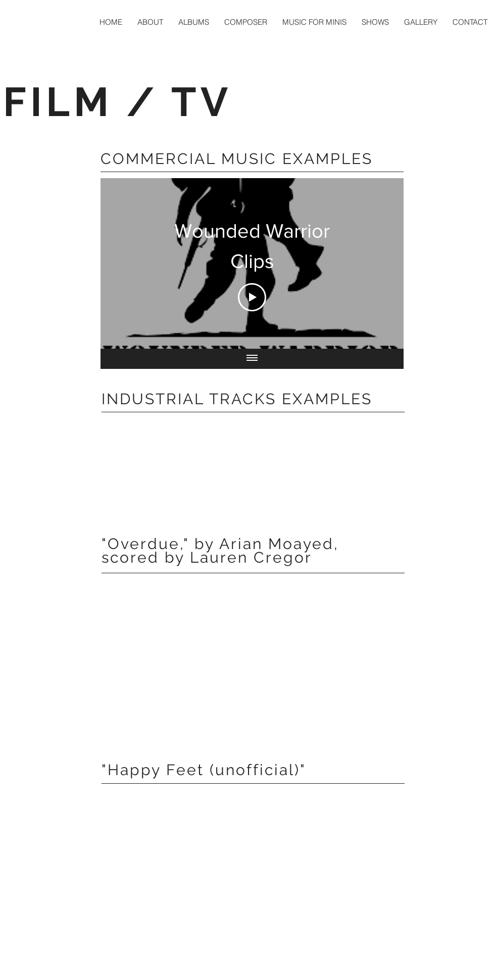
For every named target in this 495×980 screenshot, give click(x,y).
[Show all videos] (252, 359)
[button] (246, 22)
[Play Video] (252, 297)
